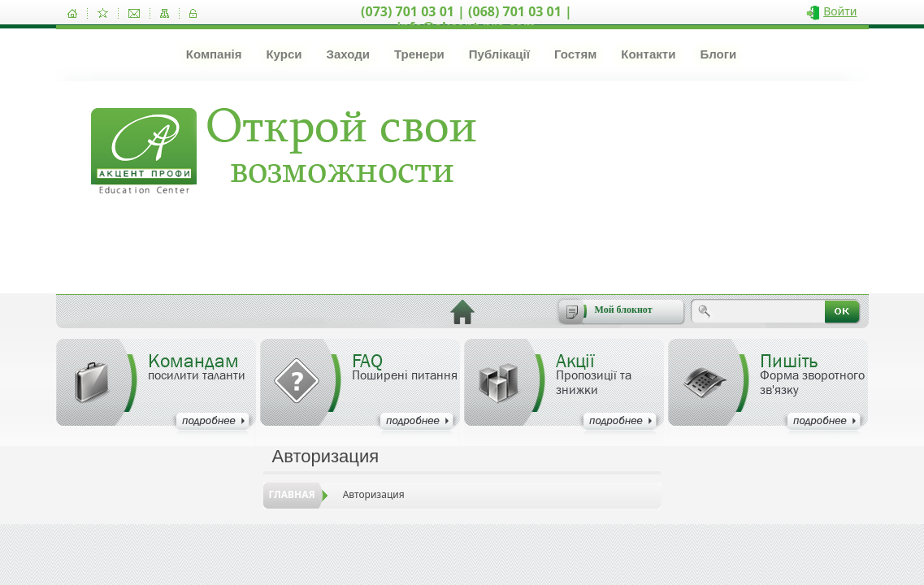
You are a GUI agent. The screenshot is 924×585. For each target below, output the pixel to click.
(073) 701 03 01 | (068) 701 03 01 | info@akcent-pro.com (466, 19)
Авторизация (374, 494)
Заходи (347, 54)
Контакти (648, 54)
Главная (292, 494)
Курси (284, 54)
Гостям (575, 54)
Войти (840, 11)
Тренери (419, 54)
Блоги (718, 54)
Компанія (214, 54)
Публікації (499, 54)
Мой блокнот (624, 310)
